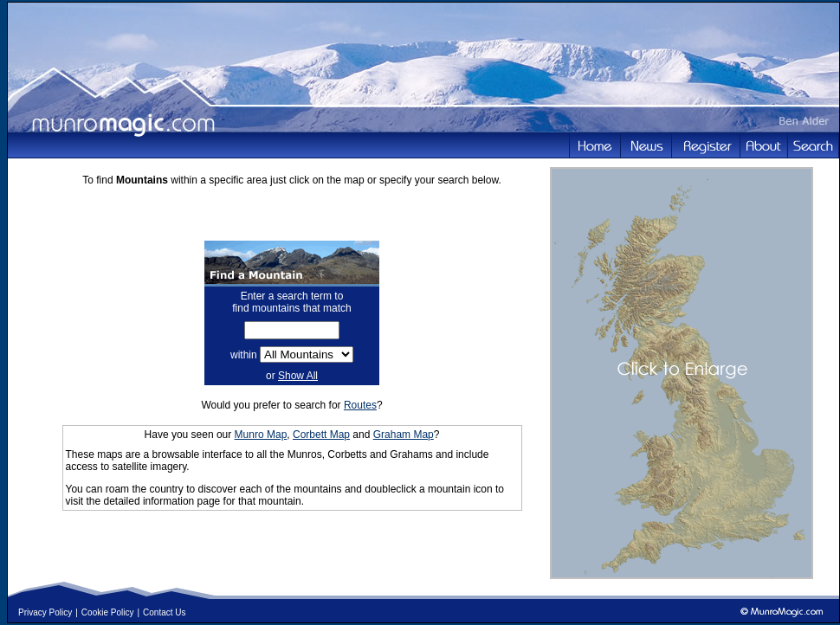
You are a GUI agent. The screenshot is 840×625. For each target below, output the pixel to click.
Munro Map (261, 435)
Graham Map (404, 435)
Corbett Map (321, 435)
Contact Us (164, 612)
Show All (298, 376)
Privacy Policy (45, 612)
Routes (360, 405)
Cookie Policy (108, 612)
